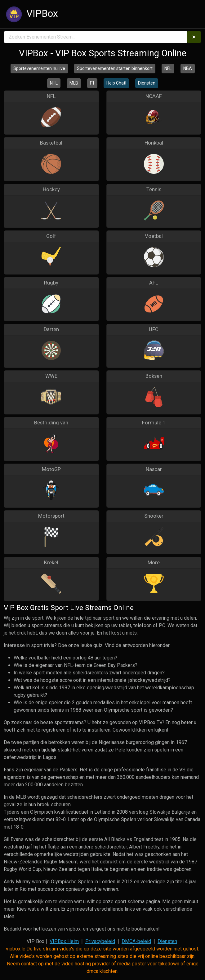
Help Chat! (116, 83)
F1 (92, 83)
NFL (168, 68)
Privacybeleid (100, 941)
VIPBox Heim (64, 941)
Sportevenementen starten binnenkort (115, 68)
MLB (74, 83)
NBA (188, 68)
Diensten (147, 83)
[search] (95, 37)
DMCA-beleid (136, 941)
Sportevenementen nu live (39, 68)
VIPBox (31, 14)
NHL (54, 83)
